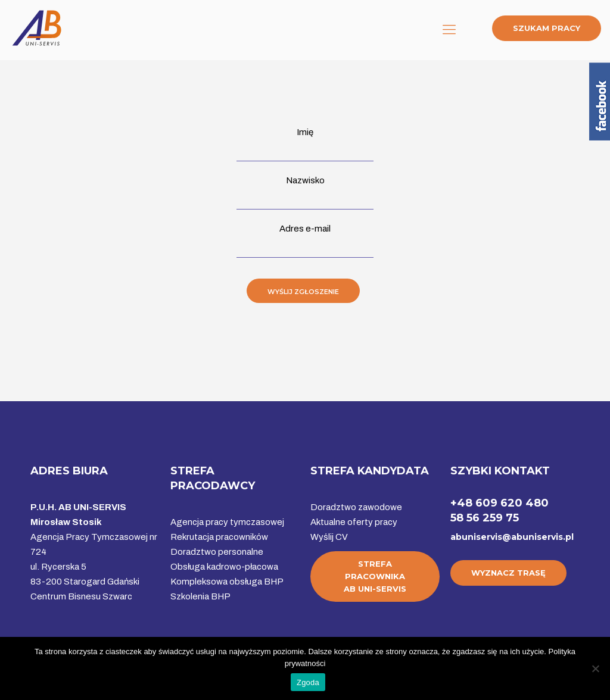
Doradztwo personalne (217, 552)
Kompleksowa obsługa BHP (227, 582)
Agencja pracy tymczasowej (227, 522)
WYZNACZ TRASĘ (508, 573)
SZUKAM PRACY (547, 28)
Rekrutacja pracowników (219, 537)
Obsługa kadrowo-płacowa (224, 567)
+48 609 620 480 (499, 503)
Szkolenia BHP (200, 596)
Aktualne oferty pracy (354, 522)
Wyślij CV (329, 537)
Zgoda (308, 682)
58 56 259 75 (485, 518)
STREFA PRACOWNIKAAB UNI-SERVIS (375, 576)
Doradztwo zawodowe (356, 507)
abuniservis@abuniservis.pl (512, 537)
